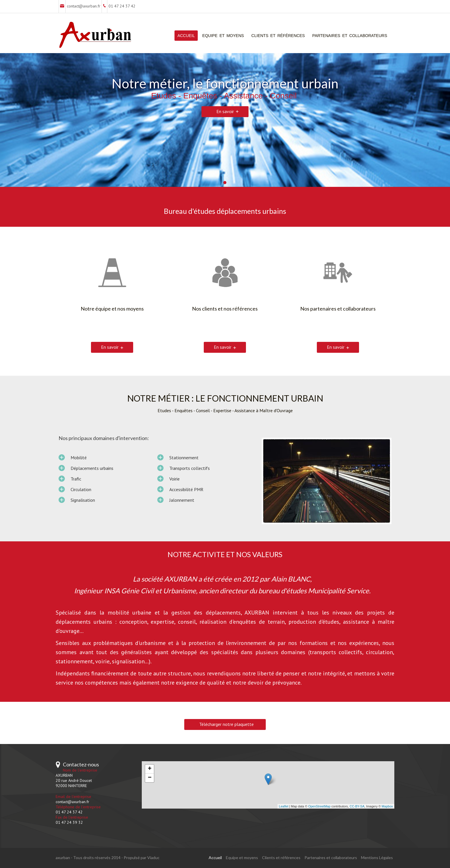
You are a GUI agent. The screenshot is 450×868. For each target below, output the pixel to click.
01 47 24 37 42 (122, 6)
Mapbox (387, 806)
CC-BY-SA (357, 806)
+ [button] (150, 769)
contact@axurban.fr (84, 6)
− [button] (150, 778)
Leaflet (284, 806)
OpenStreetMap (319, 806)
